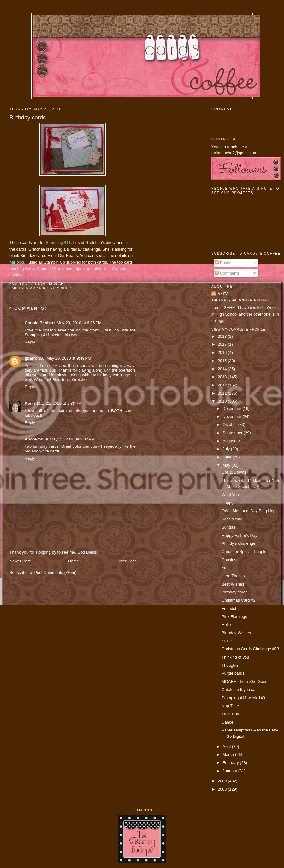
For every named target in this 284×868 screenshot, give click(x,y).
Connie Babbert (40, 323)
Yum (226, 568)
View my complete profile (238, 329)
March (229, 754)
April (227, 747)
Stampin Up (36, 288)
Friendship (231, 608)
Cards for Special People (244, 552)
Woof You (230, 495)
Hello (226, 625)
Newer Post (20, 561)
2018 (223, 336)
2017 (223, 344)
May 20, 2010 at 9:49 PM (69, 358)
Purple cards (233, 673)
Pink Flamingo (234, 617)
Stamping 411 (58, 243)
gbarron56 (35, 358)
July (227, 449)
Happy (227, 503)
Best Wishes (233, 584)
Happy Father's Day (239, 535)
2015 (223, 361)
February (231, 763)
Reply (30, 342)
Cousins (229, 560)
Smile (227, 641)
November (232, 417)
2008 (223, 789)
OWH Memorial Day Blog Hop (248, 511)
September (233, 433)
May (227, 465)
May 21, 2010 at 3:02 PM (72, 439)
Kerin (30, 403)
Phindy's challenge (238, 543)
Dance (227, 722)
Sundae (228, 527)
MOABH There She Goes (244, 681)
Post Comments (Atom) (56, 572)
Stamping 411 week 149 (243, 698)
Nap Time (230, 706)
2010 (223, 401)
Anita (223, 294)
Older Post (126, 561)
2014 (223, 369)
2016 (223, 352)
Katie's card (232, 519)
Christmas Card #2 (238, 600)
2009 (223, 781)
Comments (227, 273)
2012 (223, 385)
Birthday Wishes (236, 633)
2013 (223, 377)
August (229, 441)
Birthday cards (28, 118)
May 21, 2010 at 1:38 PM (59, 403)
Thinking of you (235, 657)
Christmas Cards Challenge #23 (250, 649)
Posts (222, 263)
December (232, 408)
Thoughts (230, 665)
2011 (223, 393)
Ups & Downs (234, 472)
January (230, 771)
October (230, 425)
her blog (17, 262)
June (227, 457)
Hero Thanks (233, 576)
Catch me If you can (240, 690)
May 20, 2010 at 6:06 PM (79, 323)
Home (74, 561)
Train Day (230, 714)
